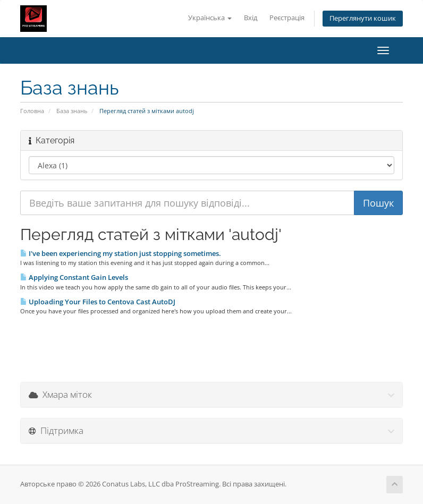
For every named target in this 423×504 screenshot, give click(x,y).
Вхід (251, 18)
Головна (32, 111)
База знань (72, 111)
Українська (210, 18)
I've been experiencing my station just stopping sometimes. (121, 253)
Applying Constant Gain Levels (74, 277)
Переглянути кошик (363, 18)
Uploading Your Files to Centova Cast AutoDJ (98, 302)
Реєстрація (287, 18)
